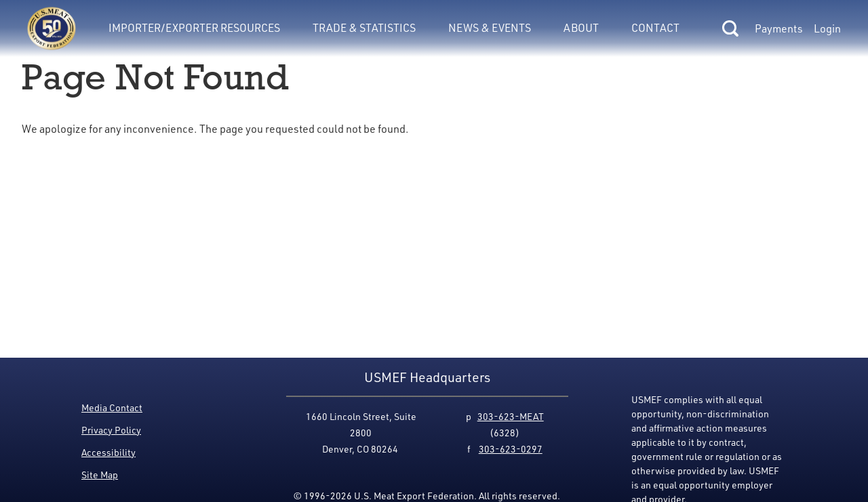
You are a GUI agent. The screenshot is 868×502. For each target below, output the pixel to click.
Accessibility (108, 452)
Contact (655, 28)
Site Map (100, 475)
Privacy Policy (111, 430)
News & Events (490, 28)
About (581, 28)
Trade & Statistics (364, 28)
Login (827, 28)
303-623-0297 (511, 449)
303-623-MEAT (511, 416)
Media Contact (112, 407)
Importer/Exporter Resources (194, 28)
